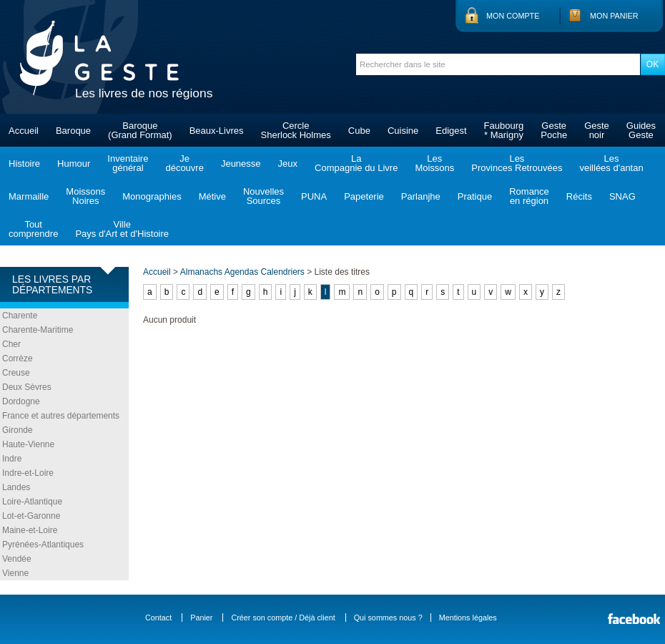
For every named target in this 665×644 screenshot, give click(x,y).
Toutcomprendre (33, 229)
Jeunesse (241, 164)
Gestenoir (597, 130)
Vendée (17, 559)
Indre (12, 459)
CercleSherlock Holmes (296, 130)
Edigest (451, 131)
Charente (20, 316)
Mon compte (513, 16)
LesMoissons (434, 163)
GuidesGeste (641, 130)
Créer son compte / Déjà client (283, 618)
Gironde (18, 430)
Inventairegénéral (128, 163)
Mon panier (614, 16)
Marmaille (29, 196)
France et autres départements (61, 416)
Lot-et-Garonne (31, 516)
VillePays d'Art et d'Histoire (122, 229)
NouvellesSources (263, 196)
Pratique (475, 196)
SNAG (622, 196)
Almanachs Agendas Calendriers (242, 272)
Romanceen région (529, 196)
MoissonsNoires (85, 196)
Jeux (288, 164)
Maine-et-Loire (30, 530)
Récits (579, 196)
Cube (359, 131)
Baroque (73, 131)
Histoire (24, 164)
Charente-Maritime (38, 330)
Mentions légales (468, 618)
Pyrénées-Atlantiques (43, 545)
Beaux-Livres (217, 131)
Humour (74, 164)
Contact (158, 618)
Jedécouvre (184, 163)
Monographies (152, 196)
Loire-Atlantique (32, 502)
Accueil (24, 131)
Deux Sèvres (27, 387)
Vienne (15, 573)
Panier (201, 618)
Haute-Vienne (28, 444)
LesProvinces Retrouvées (517, 163)
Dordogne (21, 401)
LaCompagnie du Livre (356, 163)
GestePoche (554, 130)
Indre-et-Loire (28, 473)
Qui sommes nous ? (388, 618)
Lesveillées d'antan (611, 163)
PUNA (314, 196)
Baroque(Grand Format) (140, 130)
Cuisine (403, 131)
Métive (212, 196)
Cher (11, 344)
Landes (16, 487)
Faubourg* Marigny (504, 130)
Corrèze (18, 358)
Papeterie (364, 196)
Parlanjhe (421, 196)
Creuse (16, 373)
